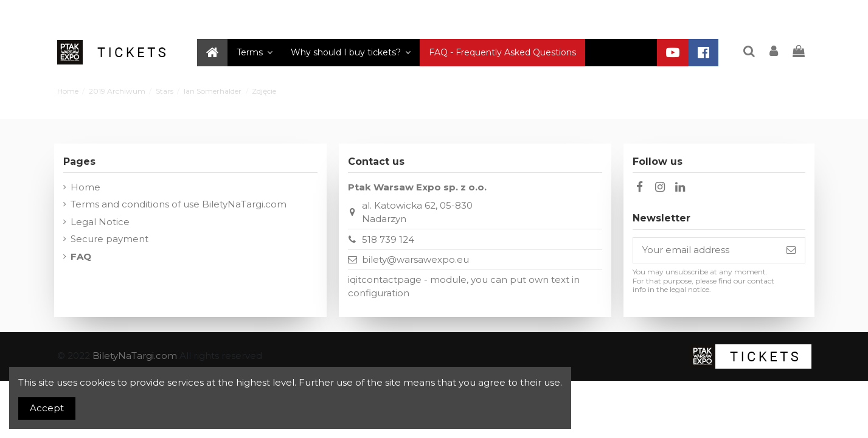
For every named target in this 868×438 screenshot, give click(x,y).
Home (85, 187)
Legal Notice (100, 222)
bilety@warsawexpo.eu (415, 259)
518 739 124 (388, 239)
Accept (47, 408)
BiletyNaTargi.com (135, 356)
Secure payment (109, 239)
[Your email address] (705, 250)
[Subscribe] (791, 250)
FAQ (81, 256)
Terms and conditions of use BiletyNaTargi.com (179, 204)
